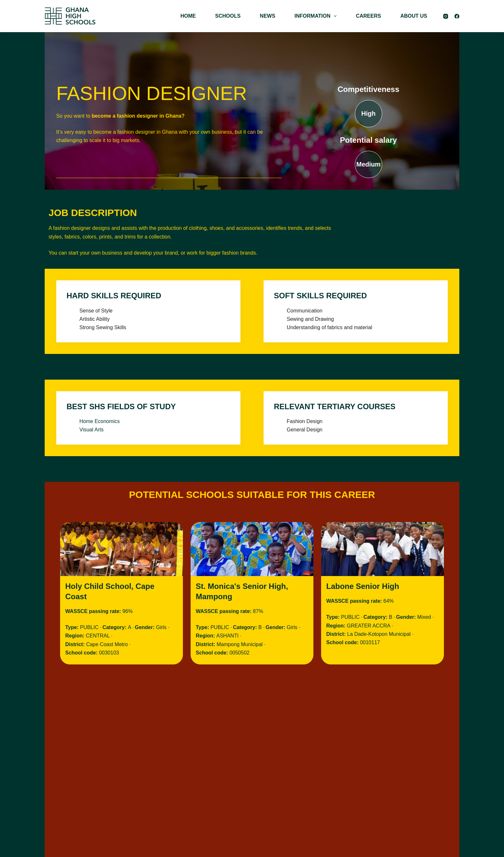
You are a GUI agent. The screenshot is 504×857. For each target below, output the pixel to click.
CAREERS (368, 16)
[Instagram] (446, 16)
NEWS (267, 16)
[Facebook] (457, 16)
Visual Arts (91, 430)
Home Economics (99, 421)
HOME (188, 16)
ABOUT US (414, 16)
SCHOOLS (228, 16)
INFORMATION (317, 16)
